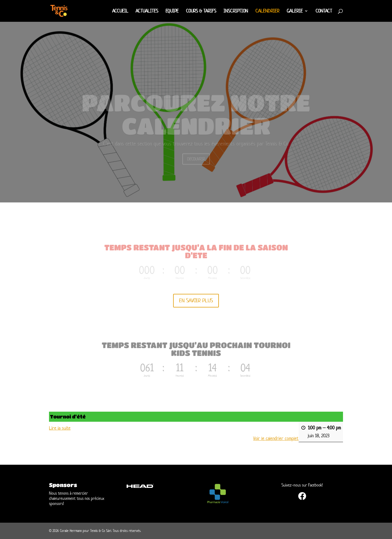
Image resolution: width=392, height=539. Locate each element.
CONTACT (324, 11)
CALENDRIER (267, 11)
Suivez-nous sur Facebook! (302, 485)
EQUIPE (172, 11)
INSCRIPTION (236, 11)
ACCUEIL (120, 11)
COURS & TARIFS (201, 11)
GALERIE (295, 11)
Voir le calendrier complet (276, 439)
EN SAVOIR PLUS (196, 301)
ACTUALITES (147, 11)
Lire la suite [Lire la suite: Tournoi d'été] (60, 428)
